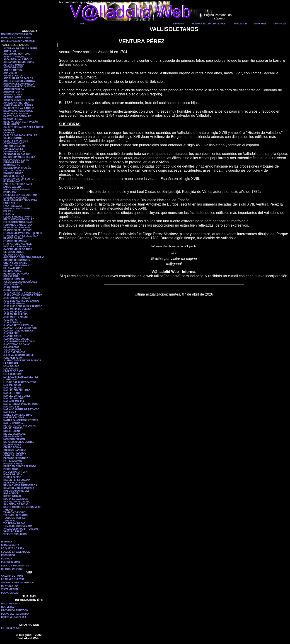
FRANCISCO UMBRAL (15, 241)
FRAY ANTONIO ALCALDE (18, 244)
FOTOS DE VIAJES (11, 628)
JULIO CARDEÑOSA (14, 352)
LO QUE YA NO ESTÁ (13, 548)
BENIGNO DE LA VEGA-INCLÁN (21, 122)
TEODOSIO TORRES (14, 518)
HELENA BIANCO (13, 268)
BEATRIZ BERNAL (13, 119)
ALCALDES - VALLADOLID (18, 59)
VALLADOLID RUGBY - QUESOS (21, 529)
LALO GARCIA (11, 366)
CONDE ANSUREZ (13, 149)
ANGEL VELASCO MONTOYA (19, 81)
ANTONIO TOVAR (13, 92)
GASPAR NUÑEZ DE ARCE (18, 249)
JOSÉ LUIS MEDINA (14, 304)
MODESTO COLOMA (14, 439)
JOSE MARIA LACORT (15, 312)
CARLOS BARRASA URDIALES (20, 135)
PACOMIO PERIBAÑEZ (16, 458)
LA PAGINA (178, 24)
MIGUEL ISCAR (12, 431)
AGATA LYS (10, 51)
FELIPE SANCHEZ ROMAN (18, 217)
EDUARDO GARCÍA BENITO (18, 179)
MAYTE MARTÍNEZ (13, 423)
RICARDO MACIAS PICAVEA (19, 488)
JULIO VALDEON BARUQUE (19, 355)
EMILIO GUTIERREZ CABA (18, 184)
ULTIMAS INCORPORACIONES (209, 24)
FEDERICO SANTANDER (17, 209)
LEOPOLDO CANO (13, 371)
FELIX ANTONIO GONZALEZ (19, 219)
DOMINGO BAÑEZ (13, 173)
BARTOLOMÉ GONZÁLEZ (17, 116)
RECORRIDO (8, 555)
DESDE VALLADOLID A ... (15, 617)
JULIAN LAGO (11, 347)
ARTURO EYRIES (13, 95)
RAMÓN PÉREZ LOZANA (17, 480)
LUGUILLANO (11, 380)
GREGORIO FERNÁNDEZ (17, 260)
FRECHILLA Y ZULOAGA (17, 247)
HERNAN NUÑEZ (12, 271)
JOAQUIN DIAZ (12, 287)
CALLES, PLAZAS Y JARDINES (18, 41)
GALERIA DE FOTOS (12, 576)
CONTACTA (280, 24)
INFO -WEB (260, 24)
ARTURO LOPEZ (12, 97)
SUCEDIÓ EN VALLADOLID (16, 552)
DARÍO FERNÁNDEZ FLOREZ (19, 157)
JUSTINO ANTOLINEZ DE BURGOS (22, 361)
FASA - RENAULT (13, 206)
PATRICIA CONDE (13, 461)
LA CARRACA (11, 363)
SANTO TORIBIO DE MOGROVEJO (22, 507)
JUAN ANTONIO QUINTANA (18, 331)
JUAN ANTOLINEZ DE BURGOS (20, 328)
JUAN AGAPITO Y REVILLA (18, 325)
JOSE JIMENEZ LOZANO (17, 298)
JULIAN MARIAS (12, 350)
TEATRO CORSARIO (14, 513)
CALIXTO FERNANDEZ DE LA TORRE (24, 127)
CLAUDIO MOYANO (14, 143)
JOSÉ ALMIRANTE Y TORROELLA (22, 293)
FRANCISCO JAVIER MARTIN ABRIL (23, 233)
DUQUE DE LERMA (14, 176)
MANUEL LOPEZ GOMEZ (17, 396)
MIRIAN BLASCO (13, 437)
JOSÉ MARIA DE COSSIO (17, 309)
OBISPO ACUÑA (12, 447)
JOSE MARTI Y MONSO (16, 317)
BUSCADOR (240, 24)
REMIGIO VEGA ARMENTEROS (20, 485)
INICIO (84, 24)
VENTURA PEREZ (13, 532)
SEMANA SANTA (10, 545)
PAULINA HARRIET (14, 464)
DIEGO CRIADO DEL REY (17, 160)
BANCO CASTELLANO (16, 114)
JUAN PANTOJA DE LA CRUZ (19, 342)
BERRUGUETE (11, 124)
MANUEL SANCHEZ (14, 399)
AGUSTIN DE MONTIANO (17, 54)
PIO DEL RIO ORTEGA (15, 472)
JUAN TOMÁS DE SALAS (17, 344)
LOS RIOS (7, 559)
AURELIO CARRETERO (16, 103)
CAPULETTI (10, 133)
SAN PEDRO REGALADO (17, 502)
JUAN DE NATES (12, 336)
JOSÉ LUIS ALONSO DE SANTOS (21, 301)
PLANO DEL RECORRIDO (15, 614)
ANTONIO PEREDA (14, 89)
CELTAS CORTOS (13, 138)
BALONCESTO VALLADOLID (19, 108)
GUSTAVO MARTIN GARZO (18, 266)
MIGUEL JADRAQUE (14, 434)
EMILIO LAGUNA (12, 187)
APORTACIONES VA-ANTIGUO (18, 583)
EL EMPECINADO (13, 181)
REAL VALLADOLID (14, 483)
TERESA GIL (10, 521)
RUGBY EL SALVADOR (16, 499)
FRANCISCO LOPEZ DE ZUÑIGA (21, 236)
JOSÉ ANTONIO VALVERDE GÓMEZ (23, 295)
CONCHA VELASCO (14, 146)
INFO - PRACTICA (11, 604)
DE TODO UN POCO (12, 569)
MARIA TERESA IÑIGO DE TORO (21, 404)
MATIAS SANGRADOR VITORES (21, 420)
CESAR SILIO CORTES (16, 141)
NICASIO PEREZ (12, 445)
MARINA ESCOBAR (14, 418)
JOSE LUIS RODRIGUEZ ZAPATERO (23, 306)
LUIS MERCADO (12, 385)
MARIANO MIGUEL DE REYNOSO (21, 409)
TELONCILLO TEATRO (16, 515)
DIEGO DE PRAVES (14, 162)
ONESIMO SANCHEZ (14, 450)
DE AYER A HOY (10, 586)
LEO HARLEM (11, 369)
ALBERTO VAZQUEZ (14, 57)
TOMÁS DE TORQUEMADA (18, 526)
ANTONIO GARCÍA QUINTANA (20, 86)
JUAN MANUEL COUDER (17, 339)
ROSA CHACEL (12, 494)
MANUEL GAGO (12, 393)
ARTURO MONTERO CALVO (19, 100)
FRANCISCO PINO (13, 238)
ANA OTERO (10, 73)
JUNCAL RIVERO (13, 358)
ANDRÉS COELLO (13, 76)
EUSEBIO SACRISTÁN (15, 198)
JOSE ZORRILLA (12, 323)
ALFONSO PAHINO (14, 65)
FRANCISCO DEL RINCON (17, 230)
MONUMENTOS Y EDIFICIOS (16, 34)
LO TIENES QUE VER (13, 579)
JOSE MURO (10, 320)
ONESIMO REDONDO (15, 453)
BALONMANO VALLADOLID (18, 111)
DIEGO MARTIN (12, 165)
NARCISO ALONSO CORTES (19, 442)
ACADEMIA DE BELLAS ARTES (20, 49)
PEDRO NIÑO (11, 469)
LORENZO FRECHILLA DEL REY (21, 377)
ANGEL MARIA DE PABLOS (18, 78)
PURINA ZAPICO (12, 477)
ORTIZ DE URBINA (13, 456)
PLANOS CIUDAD (11, 562)
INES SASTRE (11, 276)
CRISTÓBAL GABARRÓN (17, 154)
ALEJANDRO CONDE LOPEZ (19, 62)
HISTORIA (7, 542)
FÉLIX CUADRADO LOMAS (18, 222)
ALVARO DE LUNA (13, 67)
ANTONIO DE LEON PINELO (18, 84)
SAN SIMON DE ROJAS (16, 504)
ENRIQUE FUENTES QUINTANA (20, 195)
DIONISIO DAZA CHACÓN (17, 168)
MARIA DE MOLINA (14, 401)
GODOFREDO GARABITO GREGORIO (24, 257)
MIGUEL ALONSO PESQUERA (20, 426)
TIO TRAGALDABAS (14, 523)
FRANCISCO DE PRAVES (17, 228)
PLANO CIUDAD (10, 593)
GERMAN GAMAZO (14, 255)
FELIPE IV (9, 214)
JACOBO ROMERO (14, 279)
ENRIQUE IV (10, 192)
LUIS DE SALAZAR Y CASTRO (20, 382)
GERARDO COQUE (14, 252)
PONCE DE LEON (13, 475)
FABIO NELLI (10, 203)
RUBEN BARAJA (12, 496)
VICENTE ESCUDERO (15, 534)
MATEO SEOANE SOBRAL (18, 415)
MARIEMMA (10, 412)
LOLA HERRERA (12, 374)
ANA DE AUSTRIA (13, 70)
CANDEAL (9, 130)
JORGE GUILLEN (13, 290)
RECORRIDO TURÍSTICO (14, 610)
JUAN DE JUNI (11, 333)
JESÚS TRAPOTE (13, 285)
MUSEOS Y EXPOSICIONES (16, 38)
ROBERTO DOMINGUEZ (16, 491)
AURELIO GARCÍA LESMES (18, 105)
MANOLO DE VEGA (14, 388)
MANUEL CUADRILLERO (17, 390)
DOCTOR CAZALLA (14, 171)
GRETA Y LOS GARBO (15, 263)
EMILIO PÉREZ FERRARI (17, 190)
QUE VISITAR (8, 607)
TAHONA (8, 510)
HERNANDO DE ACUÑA (16, 274)
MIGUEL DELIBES (13, 428)
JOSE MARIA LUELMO (16, 314)
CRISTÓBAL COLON (14, 152)
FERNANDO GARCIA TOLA (18, 225)
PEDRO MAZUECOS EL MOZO (20, 466)
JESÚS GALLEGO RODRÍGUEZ (20, 282)
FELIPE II (8, 211)
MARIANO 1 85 (11, 407)
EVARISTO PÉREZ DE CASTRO (20, 200)
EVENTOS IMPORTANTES (15, 566)
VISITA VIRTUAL (10, 589)
